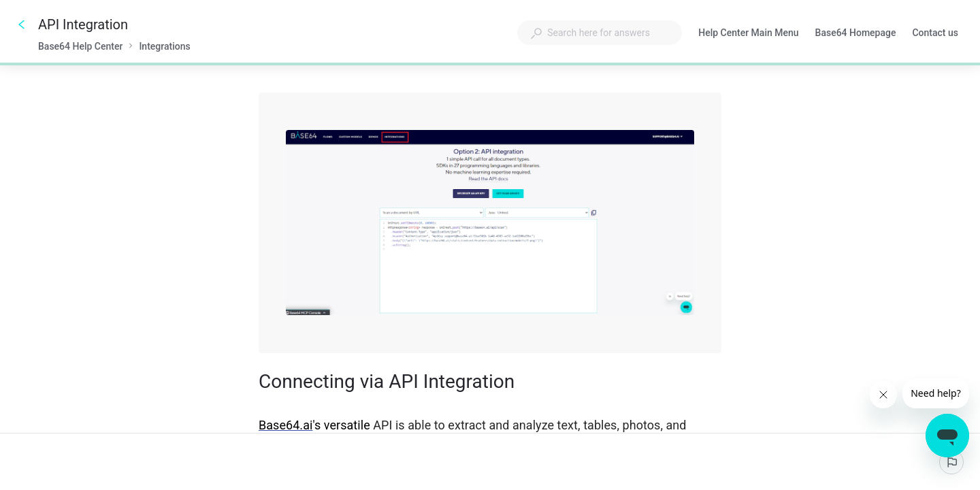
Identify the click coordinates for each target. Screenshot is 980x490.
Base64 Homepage (856, 34)
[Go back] (22, 24)
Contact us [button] (935, 33)
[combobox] (600, 33)
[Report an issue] (951, 462)
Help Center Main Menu (748, 34)
